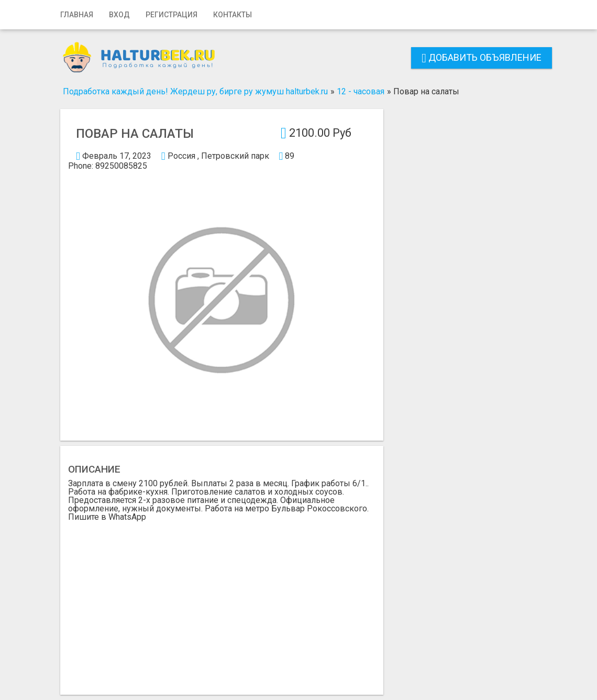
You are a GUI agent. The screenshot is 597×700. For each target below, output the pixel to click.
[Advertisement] (222, 600)
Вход (119, 15)
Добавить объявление (482, 57)
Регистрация (172, 15)
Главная (77, 15)
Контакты (233, 15)
